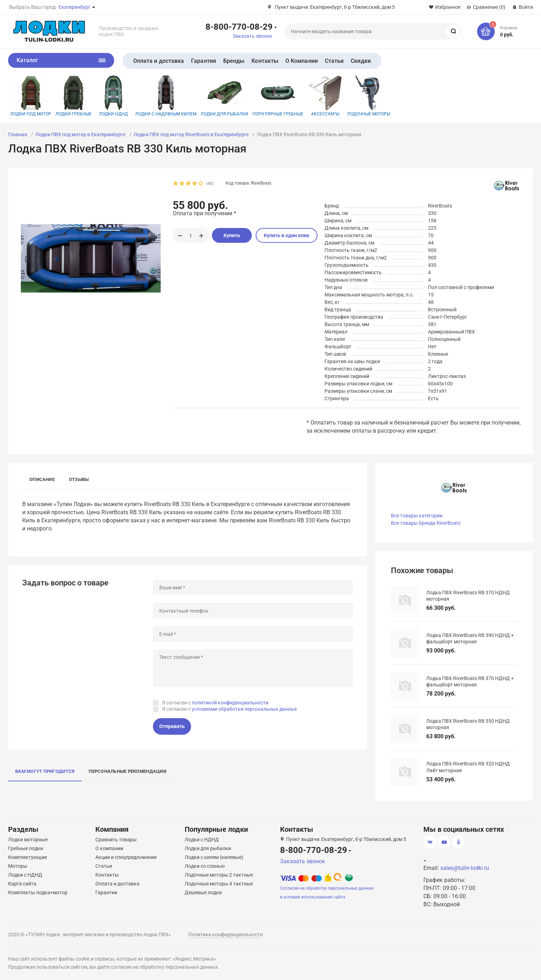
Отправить (172, 726)
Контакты (265, 61)
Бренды (234, 61)
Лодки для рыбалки (224, 96)
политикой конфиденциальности (230, 703)
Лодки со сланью (205, 866)
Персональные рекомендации (127, 771)
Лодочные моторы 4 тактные (219, 884)
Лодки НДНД (113, 96)
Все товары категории (417, 516)
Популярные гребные (278, 96)
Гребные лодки (26, 848)
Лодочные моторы (369, 96)
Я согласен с (215, 703)
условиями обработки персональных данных (244, 709)
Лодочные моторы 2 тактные (219, 875)
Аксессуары (325, 96)
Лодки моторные (28, 840)
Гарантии (106, 892)
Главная (18, 134)
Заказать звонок (252, 36)
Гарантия (204, 61)
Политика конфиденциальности (225, 934)
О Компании (302, 61)
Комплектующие (28, 857)
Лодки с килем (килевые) (214, 857)
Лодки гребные (73, 96)
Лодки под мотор (31, 96)
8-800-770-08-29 (239, 26)
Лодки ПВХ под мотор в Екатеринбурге (80, 134)
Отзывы (79, 479)
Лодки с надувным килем (166, 96)
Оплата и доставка (159, 61)
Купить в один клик (287, 235)
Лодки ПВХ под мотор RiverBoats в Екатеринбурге (191, 134)
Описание (42, 479)
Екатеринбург (75, 7)
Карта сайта (22, 884)
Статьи (334, 61)
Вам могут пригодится (45, 771)
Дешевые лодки (203, 892)
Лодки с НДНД (25, 875)
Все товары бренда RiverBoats (426, 523)
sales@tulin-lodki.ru (465, 868)
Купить (232, 235)
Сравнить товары (116, 840)
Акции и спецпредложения (126, 857)
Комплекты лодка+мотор (38, 892)
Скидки (361, 61)
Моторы (18, 866)
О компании (109, 848)
